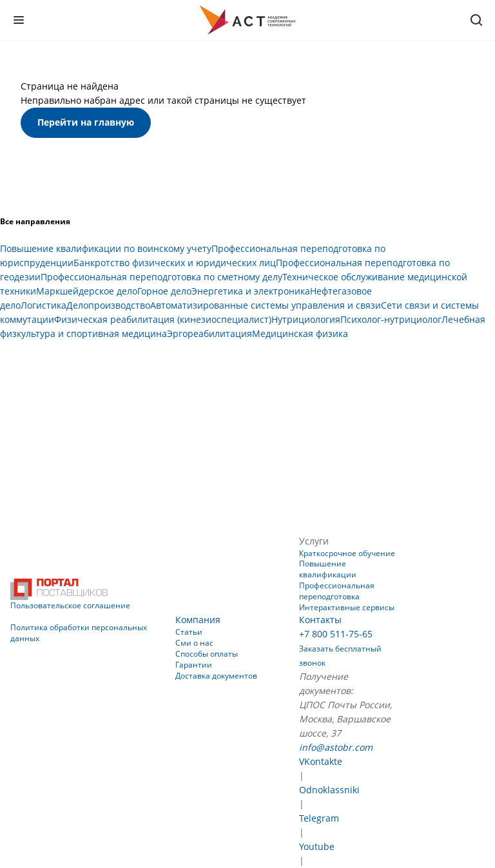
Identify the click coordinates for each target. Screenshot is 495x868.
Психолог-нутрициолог (391, 319)
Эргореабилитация (209, 333)
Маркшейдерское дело (87, 291)
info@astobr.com (336, 747)
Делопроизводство (108, 305)
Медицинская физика (300, 333)
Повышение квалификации (328, 569)
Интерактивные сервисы (347, 607)
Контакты (320, 620)
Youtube (317, 846)
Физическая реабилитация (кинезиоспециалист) (163, 319)
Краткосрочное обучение (347, 553)
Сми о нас (194, 643)
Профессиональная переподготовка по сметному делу (161, 277)
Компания (198, 620)
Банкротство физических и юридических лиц (175, 263)
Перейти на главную (86, 122)
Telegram (319, 818)
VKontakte (321, 761)
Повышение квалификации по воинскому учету (106, 248)
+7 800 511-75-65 (336, 634)
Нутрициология (306, 319)
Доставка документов (216, 676)
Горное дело (164, 291)
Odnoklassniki (329, 790)
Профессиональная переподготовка (337, 591)
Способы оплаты (207, 654)
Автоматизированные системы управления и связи (266, 305)
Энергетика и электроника (251, 291)
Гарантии (194, 665)
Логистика (44, 305)
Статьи (189, 632)
